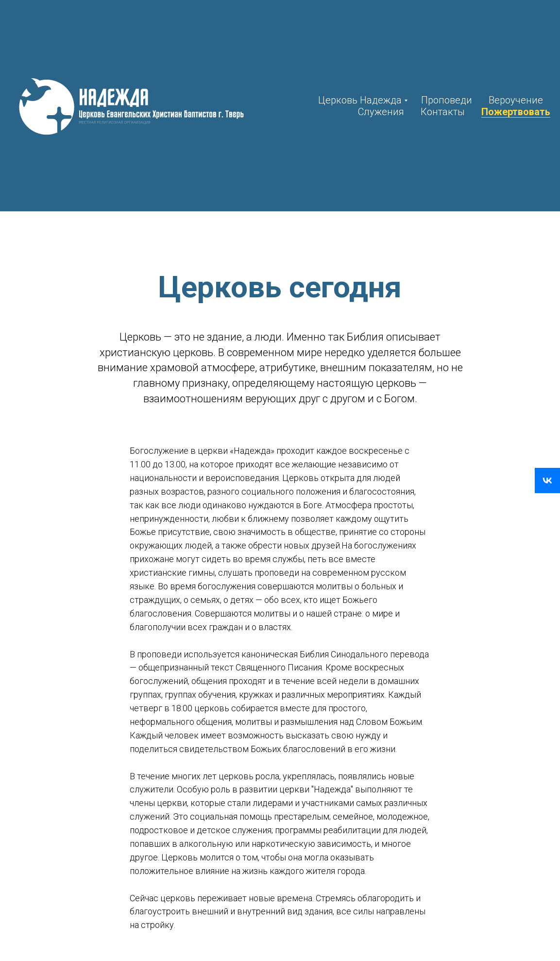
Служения (381, 112)
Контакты (443, 112)
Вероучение (516, 100)
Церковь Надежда (360, 100)
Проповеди (447, 100)
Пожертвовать (516, 112)
